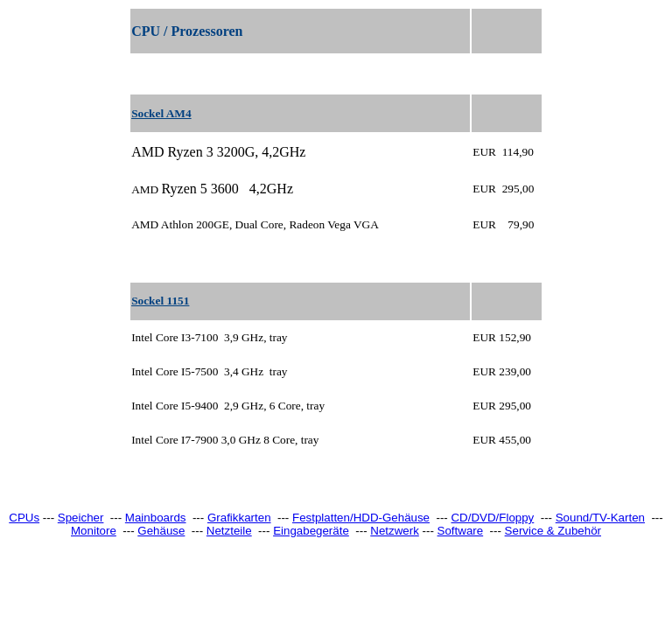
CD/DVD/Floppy (492, 518)
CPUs (24, 518)
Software (461, 531)
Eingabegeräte (311, 531)
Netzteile (229, 531)
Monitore (94, 531)
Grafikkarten (239, 518)
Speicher (81, 518)
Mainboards (156, 518)
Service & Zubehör (553, 531)
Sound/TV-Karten (600, 518)
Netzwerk (395, 531)
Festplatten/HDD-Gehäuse (361, 518)
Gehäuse (161, 531)
